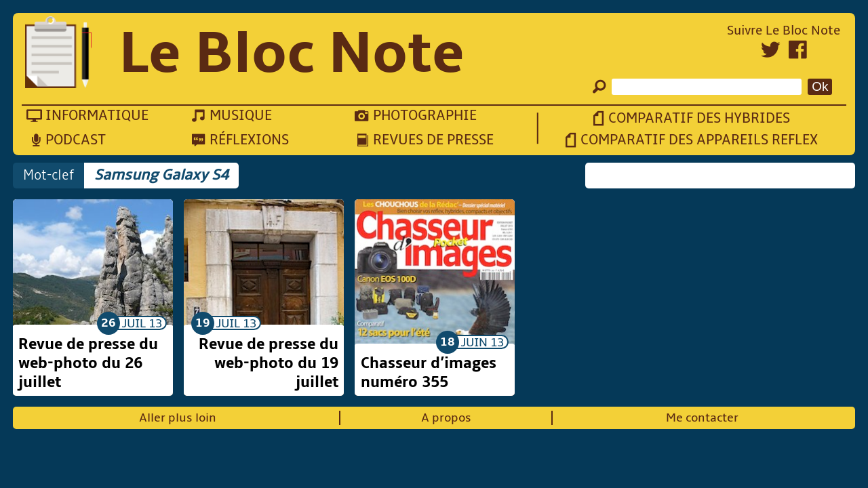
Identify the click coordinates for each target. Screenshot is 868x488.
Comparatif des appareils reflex (699, 140)
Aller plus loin (178, 418)
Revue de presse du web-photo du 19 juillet (269, 363)
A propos (446, 418)
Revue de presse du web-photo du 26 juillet (88, 363)
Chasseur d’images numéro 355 (429, 373)
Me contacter (702, 418)
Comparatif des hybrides (699, 118)
